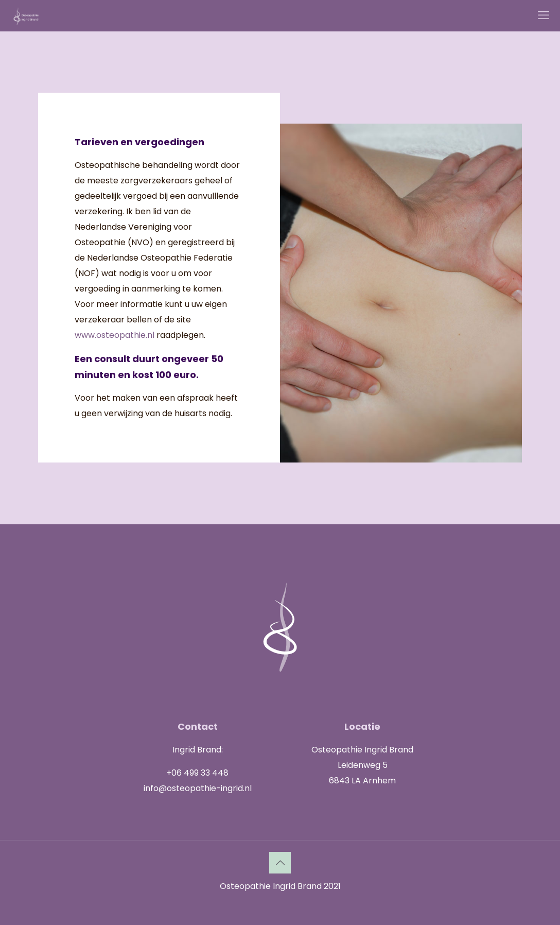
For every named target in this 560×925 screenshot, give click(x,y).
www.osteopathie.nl (115, 335)
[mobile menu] (544, 15)
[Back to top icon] (280, 863)
